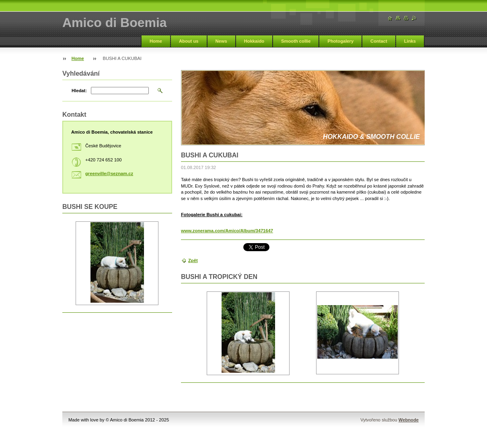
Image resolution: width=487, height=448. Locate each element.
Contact (379, 41)
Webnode (409, 420)
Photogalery (340, 41)
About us (189, 41)
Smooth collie (296, 41)
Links (410, 41)
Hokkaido (254, 41)
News (221, 41)
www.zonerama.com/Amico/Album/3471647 (227, 231)
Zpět (193, 260)
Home (156, 41)
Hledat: (79, 91)
